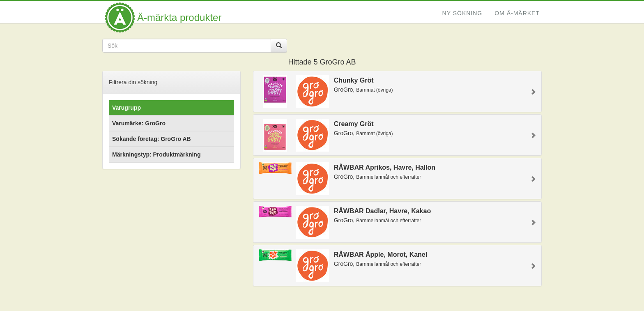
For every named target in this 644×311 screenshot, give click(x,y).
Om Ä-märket (517, 13)
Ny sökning (462, 13)
